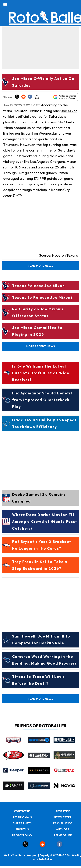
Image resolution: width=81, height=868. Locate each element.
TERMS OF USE (63, 835)
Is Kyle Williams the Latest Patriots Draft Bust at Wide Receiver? (41, 373)
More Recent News (40, 346)
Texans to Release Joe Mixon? (42, 297)
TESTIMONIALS (22, 817)
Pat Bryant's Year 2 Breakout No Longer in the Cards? (42, 545)
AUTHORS (63, 829)
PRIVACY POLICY (22, 835)
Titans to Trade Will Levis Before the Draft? (38, 680)
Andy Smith (12, 195)
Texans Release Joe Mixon (39, 286)
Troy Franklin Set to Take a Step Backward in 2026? (40, 565)
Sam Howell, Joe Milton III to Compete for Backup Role (41, 640)
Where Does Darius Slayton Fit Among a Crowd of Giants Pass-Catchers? (45, 522)
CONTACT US (22, 811)
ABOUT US (22, 829)
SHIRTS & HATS (22, 823)
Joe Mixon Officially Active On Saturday (43, 82)
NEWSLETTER (63, 817)
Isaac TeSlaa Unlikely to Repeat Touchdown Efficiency (44, 423)
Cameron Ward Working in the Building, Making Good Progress (45, 660)
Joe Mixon (69, 111)
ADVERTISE (63, 811)
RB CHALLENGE (63, 823)
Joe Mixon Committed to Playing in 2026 (37, 331)
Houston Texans (65, 255)
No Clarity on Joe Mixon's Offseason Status (38, 312)
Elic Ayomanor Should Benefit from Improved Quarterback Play (42, 400)
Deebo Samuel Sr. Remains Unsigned (39, 498)
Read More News (40, 266)
